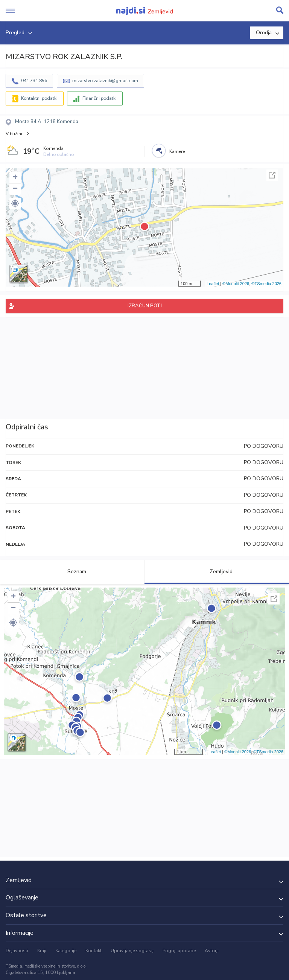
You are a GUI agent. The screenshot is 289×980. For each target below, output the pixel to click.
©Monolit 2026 (236, 284)
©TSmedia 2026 (266, 284)
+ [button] (15, 178)
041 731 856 (34, 81)
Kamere (177, 151)
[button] (15, 203)
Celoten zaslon (272, 175)
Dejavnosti (17, 951)
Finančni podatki (100, 98)
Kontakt (94, 951)
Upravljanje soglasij (132, 951)
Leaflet (213, 284)
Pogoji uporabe (179, 951)
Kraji (42, 951)
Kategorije (66, 951)
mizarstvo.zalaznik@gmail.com (105, 81)
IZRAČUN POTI (145, 306)
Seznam (72, 572)
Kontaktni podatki (39, 98)
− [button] (15, 189)
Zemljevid (217, 572)
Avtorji (212, 951)
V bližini (14, 134)
